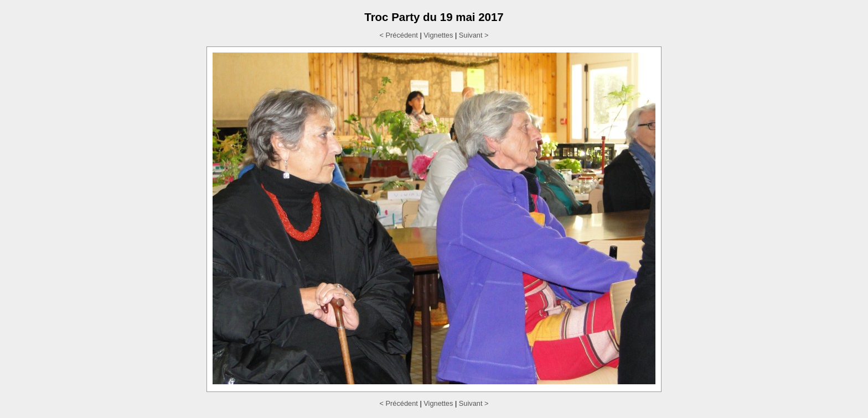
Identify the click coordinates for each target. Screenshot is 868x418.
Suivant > (474, 35)
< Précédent (398, 35)
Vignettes (438, 35)
